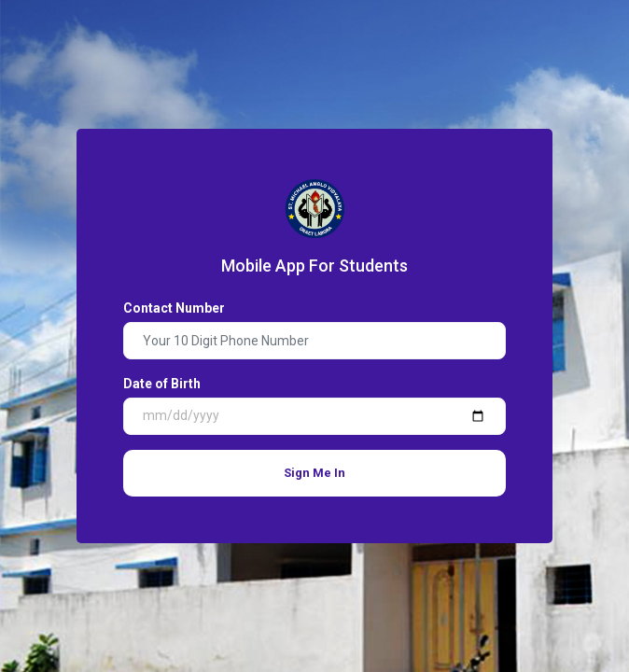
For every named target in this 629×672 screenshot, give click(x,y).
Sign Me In (314, 473)
